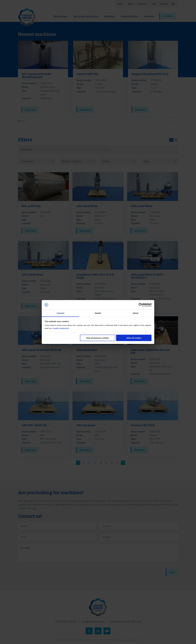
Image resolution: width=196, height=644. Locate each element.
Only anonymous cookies (98, 338)
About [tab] (135, 313)
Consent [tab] (61, 313)
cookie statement (61, 328)
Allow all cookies (134, 338)
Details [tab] (98, 313)
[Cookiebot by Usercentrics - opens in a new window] (141, 305)
